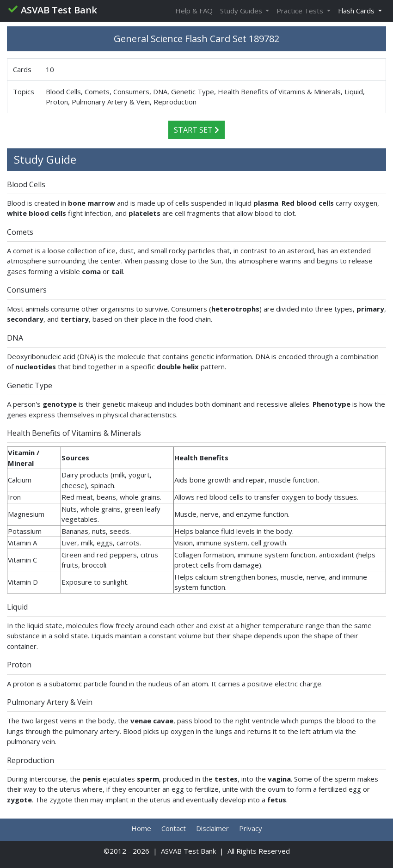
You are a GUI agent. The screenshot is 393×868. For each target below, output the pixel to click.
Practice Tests (301, 11)
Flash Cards (357, 11)
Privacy (251, 828)
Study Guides (242, 11)
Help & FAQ (194, 11)
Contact (174, 828)
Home (141, 828)
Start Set (196, 130)
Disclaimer (212, 828)
